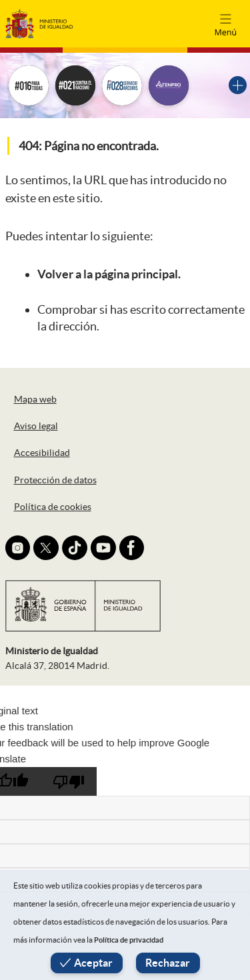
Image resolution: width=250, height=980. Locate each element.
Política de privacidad (129, 940)
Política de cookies (53, 507)
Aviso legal (36, 426)
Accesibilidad (42, 453)
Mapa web (35, 399)
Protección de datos (55, 480)
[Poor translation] (69, 781)
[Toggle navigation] (225, 23)
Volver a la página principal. (109, 274)
